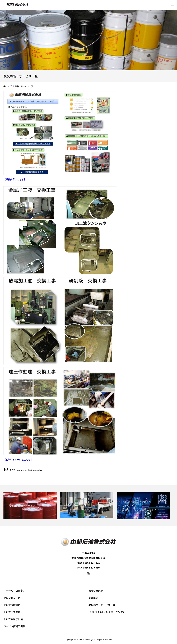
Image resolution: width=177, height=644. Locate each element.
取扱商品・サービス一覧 (102, 605)
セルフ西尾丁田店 (13, 619)
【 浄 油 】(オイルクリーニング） (107, 612)
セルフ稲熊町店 (12, 605)
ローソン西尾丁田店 (14, 626)
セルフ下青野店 (12, 612)
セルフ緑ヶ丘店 (12, 598)
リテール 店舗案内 (14, 591)
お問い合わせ (96, 591)
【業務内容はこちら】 (15, 179)
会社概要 (93, 598)
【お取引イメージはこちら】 (18, 460)
